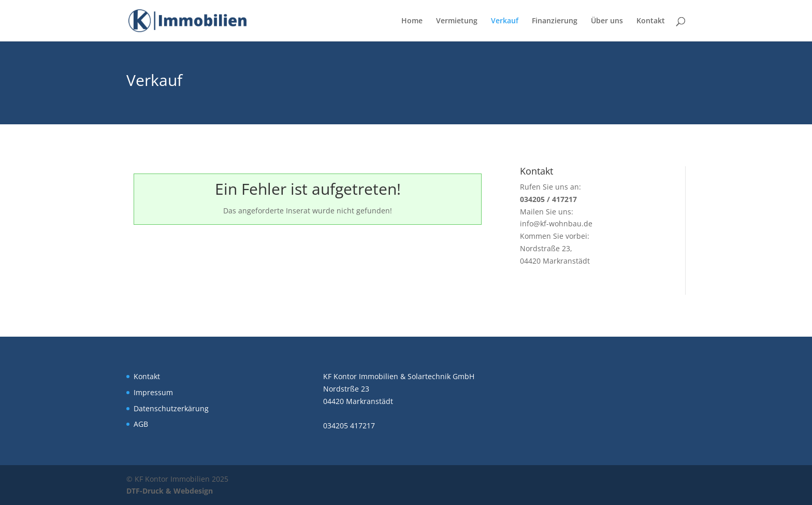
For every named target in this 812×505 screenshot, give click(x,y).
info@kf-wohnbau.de (556, 223)
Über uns (607, 21)
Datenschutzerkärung (171, 408)
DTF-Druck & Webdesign (170, 491)
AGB (141, 424)
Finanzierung (555, 21)
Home (412, 21)
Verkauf (505, 21)
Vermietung (457, 21)
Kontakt (651, 21)
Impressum (153, 392)
